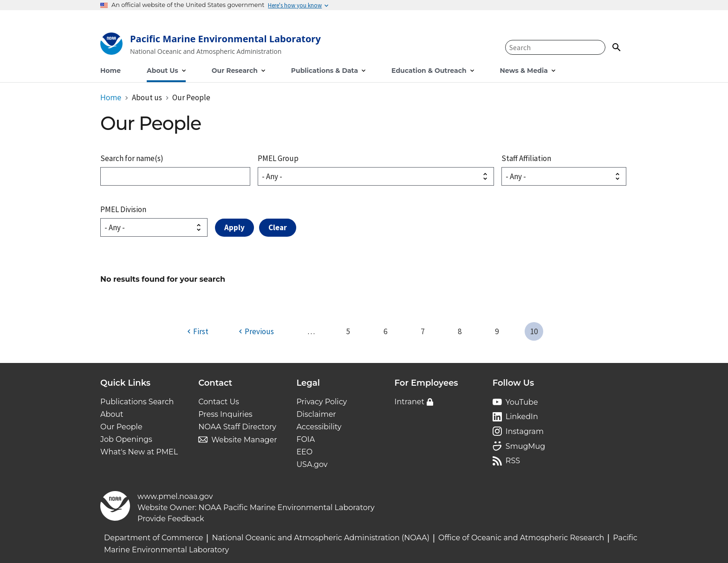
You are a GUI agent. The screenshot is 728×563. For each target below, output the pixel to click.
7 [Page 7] (422, 331)
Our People (121, 427)
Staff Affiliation (526, 158)
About (112, 414)
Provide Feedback (171, 519)
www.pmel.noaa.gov (175, 496)
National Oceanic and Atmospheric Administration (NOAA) (321, 538)
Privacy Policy (322, 402)
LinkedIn (522, 417)
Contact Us (219, 402)
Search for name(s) (132, 158)
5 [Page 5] (348, 331)
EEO (304, 452)
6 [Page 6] (385, 331)
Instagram (525, 431)
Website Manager (244, 440)
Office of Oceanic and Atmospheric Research (521, 538)
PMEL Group (278, 158)
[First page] (197, 331)
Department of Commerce (153, 538)
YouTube (522, 402)
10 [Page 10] (534, 331)
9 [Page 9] (497, 331)
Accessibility (319, 427)
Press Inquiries (225, 414)
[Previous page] (255, 331)
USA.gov (312, 464)
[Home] (211, 46)
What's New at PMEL (139, 452)
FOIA (305, 439)
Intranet (409, 402)
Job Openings (126, 439)
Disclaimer (316, 414)
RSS (513, 461)
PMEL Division (123, 209)
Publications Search (137, 402)
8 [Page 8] (460, 331)
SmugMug (526, 446)
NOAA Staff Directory (237, 427)
